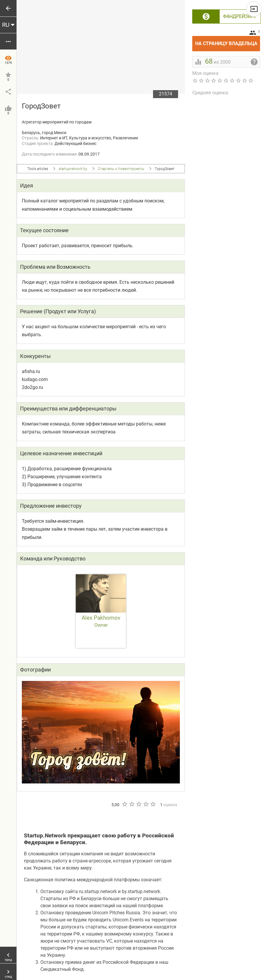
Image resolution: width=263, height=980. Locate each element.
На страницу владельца (228, 41)
